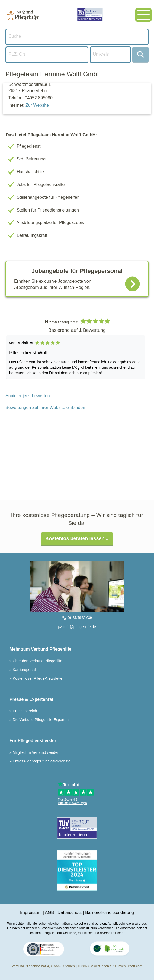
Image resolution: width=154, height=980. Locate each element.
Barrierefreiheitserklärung (110, 913)
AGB (49, 913)
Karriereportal (24, 670)
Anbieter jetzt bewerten (28, 396)
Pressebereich (24, 711)
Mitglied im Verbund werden (36, 752)
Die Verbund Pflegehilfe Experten (40, 720)
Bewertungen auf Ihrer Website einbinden (45, 407)
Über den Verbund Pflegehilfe (37, 661)
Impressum (31, 913)
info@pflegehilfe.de (79, 627)
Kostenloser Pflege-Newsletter (38, 678)
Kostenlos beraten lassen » (77, 538)
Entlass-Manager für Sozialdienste (41, 761)
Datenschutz (70, 913)
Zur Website (37, 105)
